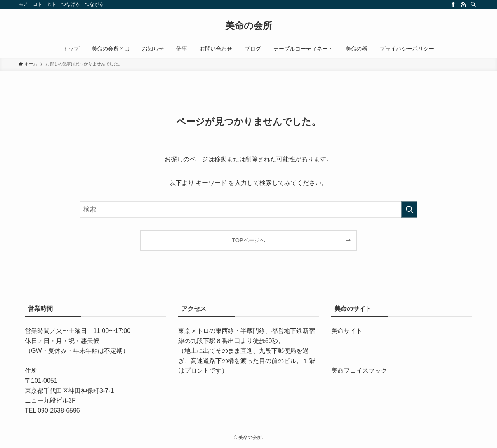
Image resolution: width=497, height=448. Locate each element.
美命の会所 (249, 26)
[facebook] (453, 4)
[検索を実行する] (409, 209)
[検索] (473, 4)
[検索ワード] (248, 209)
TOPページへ (248, 240)
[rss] (463, 4)
